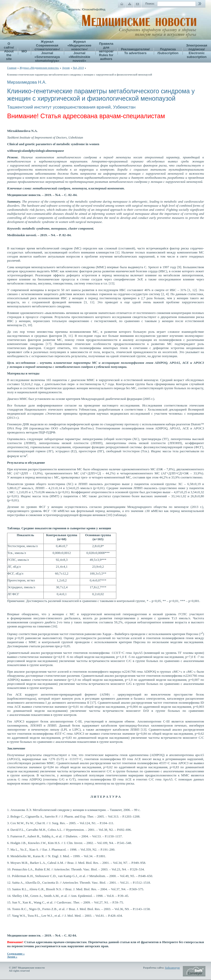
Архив (66, 68)
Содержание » (16, 954)
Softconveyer (173, 968)
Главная (12, 68)
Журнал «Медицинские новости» (39, 68)
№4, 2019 (78, 68)
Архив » (12, 957)
